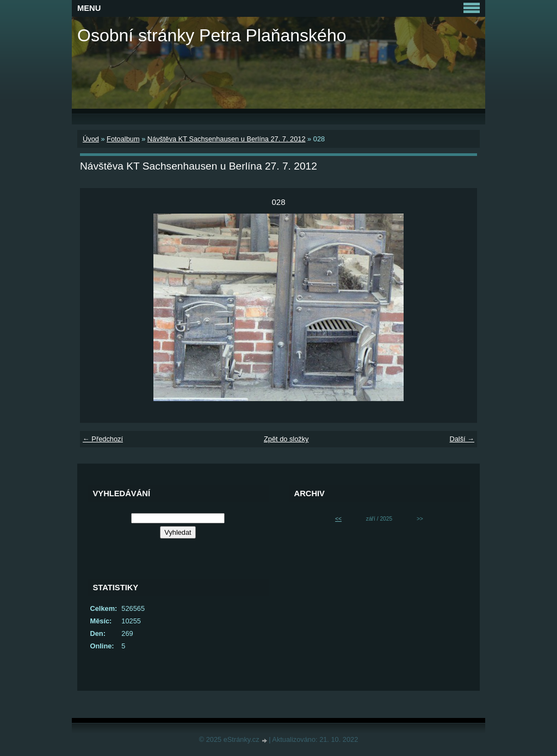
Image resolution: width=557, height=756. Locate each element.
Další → (462, 439)
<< (338, 519)
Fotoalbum (123, 139)
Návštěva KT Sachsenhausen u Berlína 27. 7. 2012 (227, 139)
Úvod (91, 139)
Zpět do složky (286, 439)
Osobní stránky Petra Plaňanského (212, 35)
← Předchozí (103, 439)
